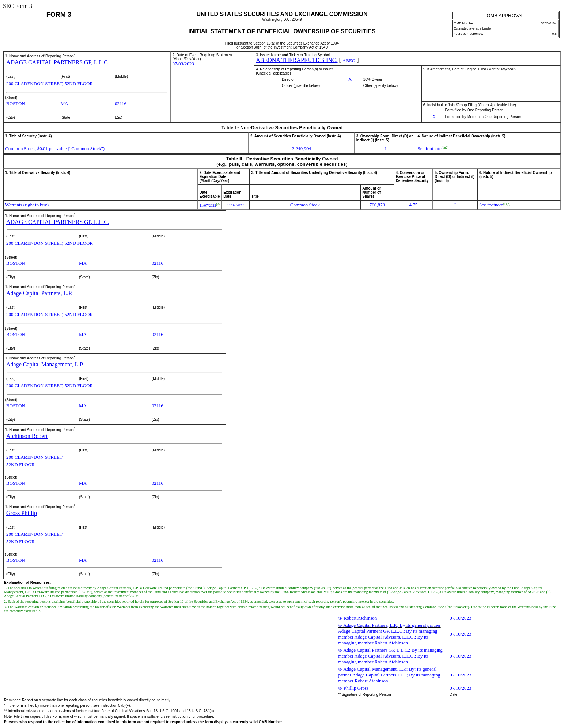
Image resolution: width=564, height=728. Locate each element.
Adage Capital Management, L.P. (45, 364)
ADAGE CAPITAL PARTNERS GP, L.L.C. (58, 62)
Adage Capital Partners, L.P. (39, 293)
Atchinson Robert (27, 436)
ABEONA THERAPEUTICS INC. (297, 60)
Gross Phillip (22, 513)
